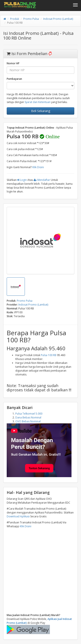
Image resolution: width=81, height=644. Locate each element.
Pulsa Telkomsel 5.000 (29, 414)
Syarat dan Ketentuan (38, 102)
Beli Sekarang (41, 111)
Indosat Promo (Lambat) (58, 19)
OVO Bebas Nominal (28, 421)
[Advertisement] (40, 571)
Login (22, 180)
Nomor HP (13, 63)
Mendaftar (42, 180)
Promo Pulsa (31, 19)
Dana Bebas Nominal (28, 417)
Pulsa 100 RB (49, 355)
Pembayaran (14, 79)
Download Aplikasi (18, 516)
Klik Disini (38, 167)
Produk (15, 19)
